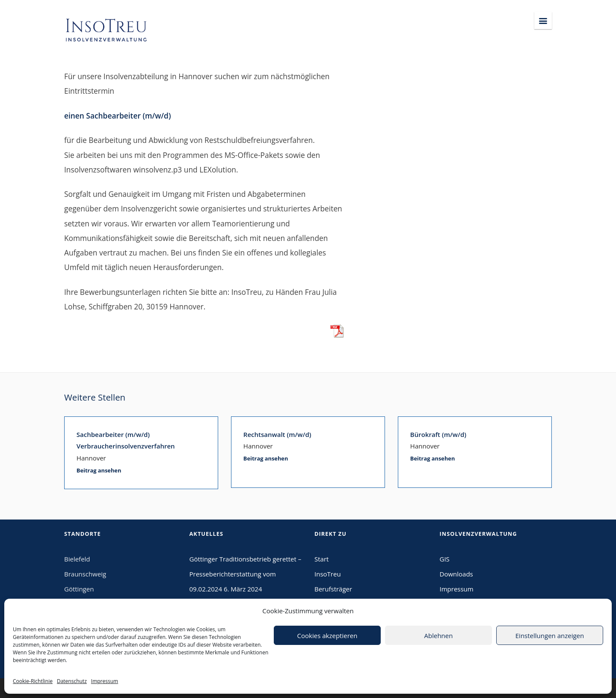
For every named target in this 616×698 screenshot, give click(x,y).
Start (321, 559)
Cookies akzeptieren (327, 636)
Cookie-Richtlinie (33, 681)
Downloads (456, 574)
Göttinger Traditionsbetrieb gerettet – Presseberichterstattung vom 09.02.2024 (246, 574)
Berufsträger (333, 589)
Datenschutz (72, 681)
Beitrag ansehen (99, 470)
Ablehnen (439, 636)
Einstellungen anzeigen (550, 636)
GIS (445, 559)
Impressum (105, 681)
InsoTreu (328, 574)
